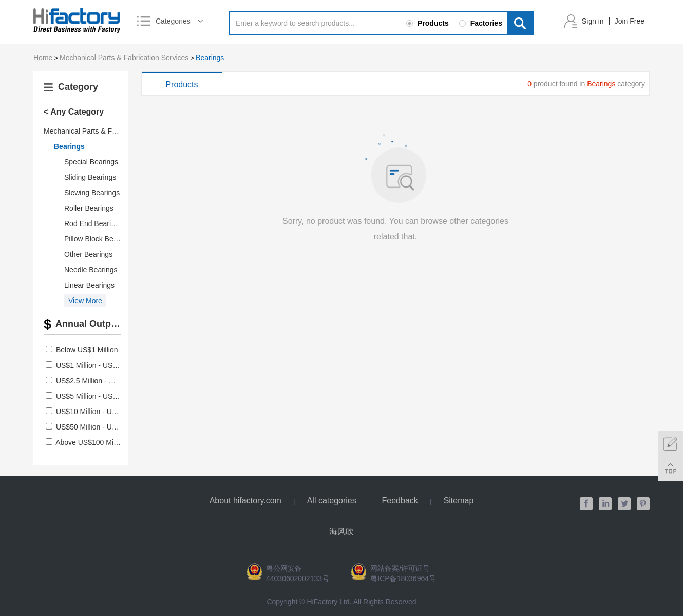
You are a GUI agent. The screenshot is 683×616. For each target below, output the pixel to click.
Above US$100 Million (91, 442)
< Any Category (74, 112)
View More (85, 301)
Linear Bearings (89, 285)
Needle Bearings (91, 270)
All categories (332, 501)
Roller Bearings (89, 208)
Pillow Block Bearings (99, 239)
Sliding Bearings (90, 177)
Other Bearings (88, 254)
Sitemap (459, 501)
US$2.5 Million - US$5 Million (102, 381)
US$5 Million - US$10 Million (101, 396)
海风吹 (341, 531)
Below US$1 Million (87, 350)
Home (43, 58)
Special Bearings (91, 162)
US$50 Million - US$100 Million (106, 427)
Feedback (400, 501)
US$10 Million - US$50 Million (103, 412)
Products (182, 85)
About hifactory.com (245, 501)
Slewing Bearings (92, 193)
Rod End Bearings (93, 223)
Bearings (210, 58)
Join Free (630, 21)
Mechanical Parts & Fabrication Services (124, 58)
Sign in (593, 21)
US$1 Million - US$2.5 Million (102, 365)
